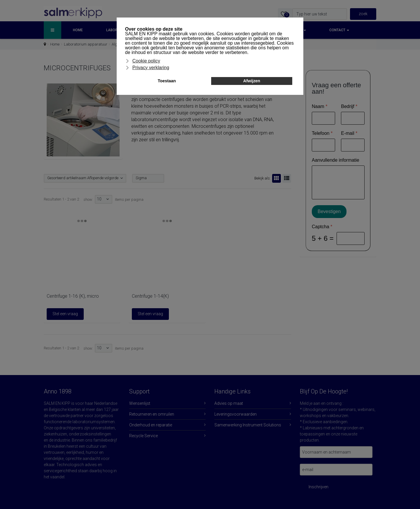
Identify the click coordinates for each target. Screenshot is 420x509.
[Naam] (323, 118)
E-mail (349, 133)
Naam (320, 106)
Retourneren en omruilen (152, 414)
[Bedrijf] (353, 118)
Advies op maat (229, 403)
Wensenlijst (140, 403)
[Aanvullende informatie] (338, 182)
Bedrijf (349, 106)
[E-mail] (353, 145)
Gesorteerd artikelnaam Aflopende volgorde (83, 178)
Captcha (322, 227)
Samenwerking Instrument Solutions (248, 425)
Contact (339, 30)
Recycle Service (143, 436)
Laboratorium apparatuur (86, 44)
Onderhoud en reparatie (151, 425)
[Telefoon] (323, 145)
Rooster (276, 178)
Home (78, 30)
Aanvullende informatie (336, 160)
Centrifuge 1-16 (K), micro (73, 296)
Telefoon (322, 133)
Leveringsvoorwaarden (236, 414)
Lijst (286, 178)
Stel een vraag (65, 314)
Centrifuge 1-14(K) (150, 296)
